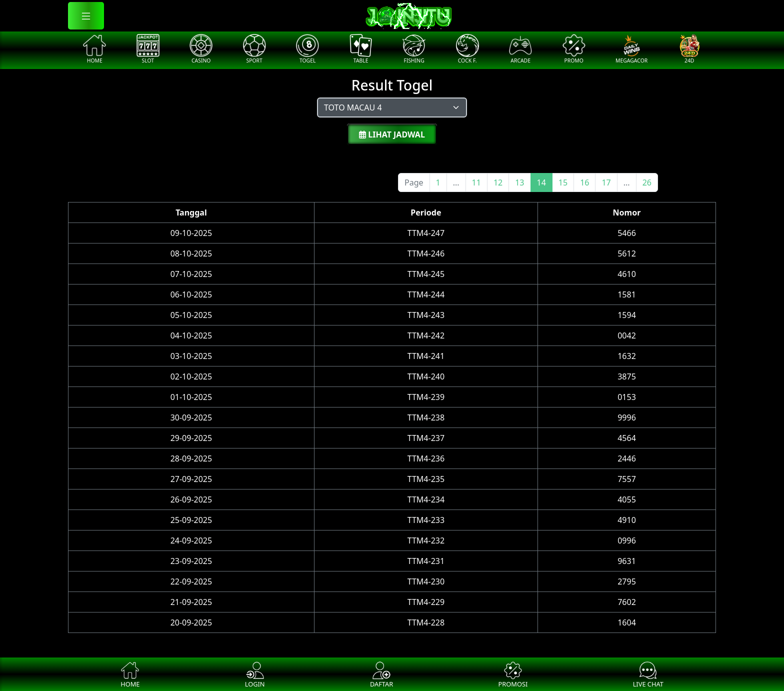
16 (584, 182)
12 (498, 182)
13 (519, 182)
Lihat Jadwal (392, 134)
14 (541, 182)
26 (647, 182)
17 (606, 182)
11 (476, 182)
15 (563, 182)
